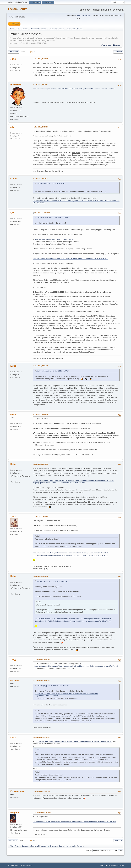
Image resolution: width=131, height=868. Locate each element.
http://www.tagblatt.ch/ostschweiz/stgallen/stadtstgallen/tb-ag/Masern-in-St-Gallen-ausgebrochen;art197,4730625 (76, 666)
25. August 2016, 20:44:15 (41, 681)
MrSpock (15, 812)
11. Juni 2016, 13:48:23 (40, 464)
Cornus (14, 179)
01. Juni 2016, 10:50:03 (40, 127)
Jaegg (13, 660)
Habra (13, 464)
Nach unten (14, 52)
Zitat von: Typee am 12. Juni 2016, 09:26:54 (52, 581)
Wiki (79, 16)
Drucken (118, 52)
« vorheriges (106, 45)
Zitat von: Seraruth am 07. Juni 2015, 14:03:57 (53, 371)
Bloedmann (16, 85)
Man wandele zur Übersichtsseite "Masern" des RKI (54, 239)
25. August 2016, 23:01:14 (41, 791)
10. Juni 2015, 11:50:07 (40, 59)
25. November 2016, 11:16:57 (42, 812)
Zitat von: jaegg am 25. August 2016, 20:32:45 (53, 686)
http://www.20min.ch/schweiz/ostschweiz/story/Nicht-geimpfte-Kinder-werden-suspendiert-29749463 (74, 741)
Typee (13, 517)
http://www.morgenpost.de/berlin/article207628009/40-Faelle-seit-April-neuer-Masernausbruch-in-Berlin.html (74, 89)
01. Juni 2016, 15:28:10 (42, 213)
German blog (86, 16)
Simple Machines (28, 865)
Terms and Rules (110, 865)
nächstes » (117, 45)
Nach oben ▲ (120, 865)
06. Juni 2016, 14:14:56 (40, 414)
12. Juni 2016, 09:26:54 (40, 517)
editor (13, 414)
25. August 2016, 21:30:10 (41, 737)
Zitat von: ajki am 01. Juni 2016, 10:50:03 (51, 184)
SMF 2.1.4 (10, 865)
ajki (12, 127)
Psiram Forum (18, 9)
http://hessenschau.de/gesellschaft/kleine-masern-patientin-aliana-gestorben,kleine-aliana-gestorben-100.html (74, 821)
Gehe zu (89, 851)
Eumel (13, 366)
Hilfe (102, 865)
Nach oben (13, 841)
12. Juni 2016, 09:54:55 (40, 576)
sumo (13, 59)
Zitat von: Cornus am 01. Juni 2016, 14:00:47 (52, 218)
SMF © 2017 (18, 865)
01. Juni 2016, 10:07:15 (40, 85)
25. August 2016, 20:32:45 (41, 659)
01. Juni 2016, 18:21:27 (40, 366)
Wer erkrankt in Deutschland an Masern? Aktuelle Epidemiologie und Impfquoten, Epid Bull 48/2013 (71, 258)
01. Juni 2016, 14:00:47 (40, 178)
